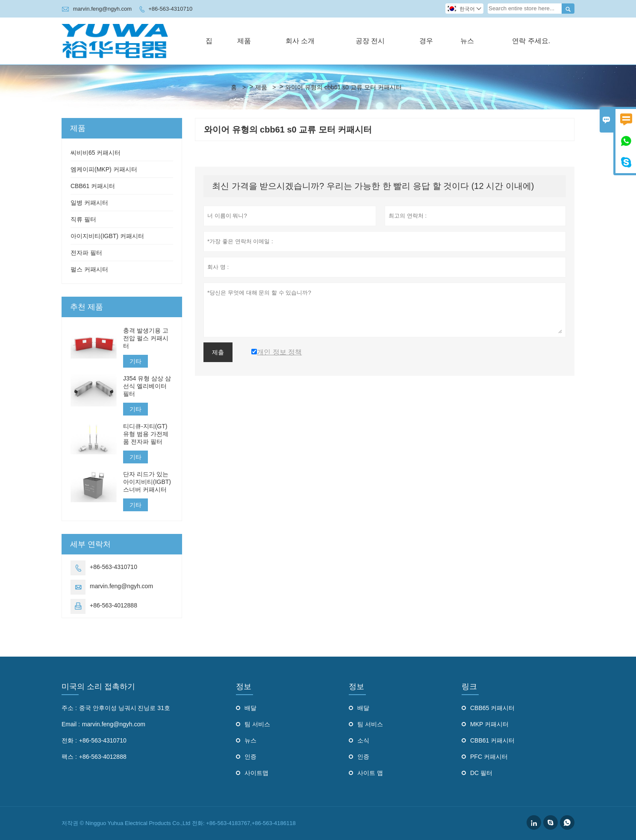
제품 (244, 41)
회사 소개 (300, 41)
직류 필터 (83, 219)
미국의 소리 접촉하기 (98, 687)
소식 (363, 740)
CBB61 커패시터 (93, 186)
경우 (426, 41)
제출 (218, 352)
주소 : (69, 708)
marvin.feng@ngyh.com (102, 9)
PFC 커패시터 (489, 757)
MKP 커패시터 (489, 724)
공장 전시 (370, 41)
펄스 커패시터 (89, 269)
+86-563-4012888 (113, 605)
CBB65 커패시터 (492, 708)
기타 (135, 361)
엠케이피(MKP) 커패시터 (104, 169)
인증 (250, 757)
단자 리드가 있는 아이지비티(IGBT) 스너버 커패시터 (147, 482)
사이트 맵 (370, 773)
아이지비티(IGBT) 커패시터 (107, 236)
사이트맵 (256, 773)
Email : (71, 724)
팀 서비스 (257, 724)
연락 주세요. (531, 41)
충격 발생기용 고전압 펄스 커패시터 (146, 338)
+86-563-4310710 (170, 9)
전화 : (69, 740)
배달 (250, 708)
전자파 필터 (86, 253)
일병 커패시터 (89, 203)
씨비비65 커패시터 (96, 153)
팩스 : (69, 757)
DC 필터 (481, 773)
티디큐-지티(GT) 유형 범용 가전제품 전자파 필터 (146, 434)
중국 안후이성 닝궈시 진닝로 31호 (125, 708)
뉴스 (467, 41)
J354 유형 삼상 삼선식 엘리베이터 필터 (147, 386)
